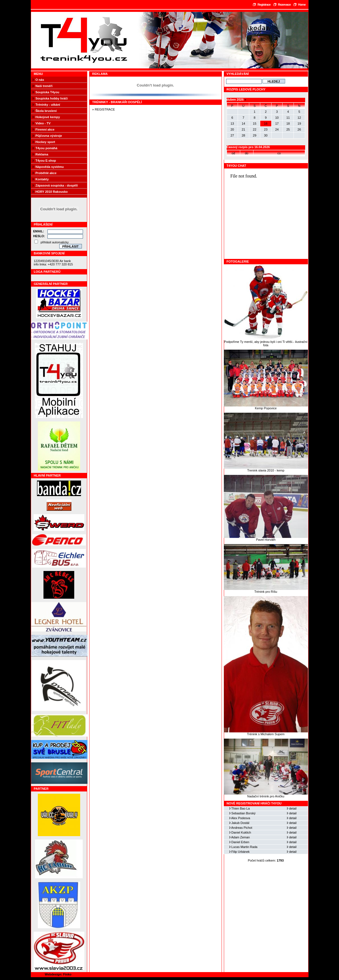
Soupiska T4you (47, 92)
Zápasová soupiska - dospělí (57, 185)
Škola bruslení (46, 111)
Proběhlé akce (46, 173)
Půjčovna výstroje (49, 136)
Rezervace (284, 5)
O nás (40, 80)
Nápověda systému (50, 167)
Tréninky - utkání (48, 105)
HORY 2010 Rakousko (52, 192)
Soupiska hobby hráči (52, 98)
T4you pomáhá (47, 148)
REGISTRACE (105, 109)
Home (302, 5)
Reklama (42, 154)
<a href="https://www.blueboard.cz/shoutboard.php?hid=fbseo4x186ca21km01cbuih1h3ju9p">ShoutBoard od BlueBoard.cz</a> (266, 214)
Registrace (264, 5)
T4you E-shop (46, 161)
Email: (39, 231)
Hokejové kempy (48, 117)
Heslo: (39, 236)
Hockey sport (45, 142)
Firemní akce (45, 129)
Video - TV (43, 123)
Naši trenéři (44, 86)
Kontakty (42, 179)
